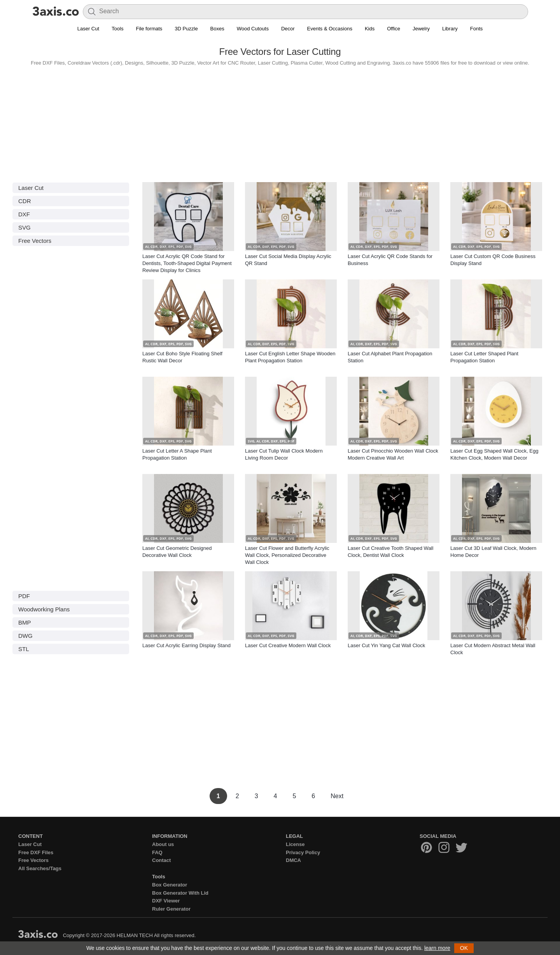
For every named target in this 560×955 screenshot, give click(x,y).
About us (163, 844)
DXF (24, 214)
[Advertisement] (280, 122)
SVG (24, 227)
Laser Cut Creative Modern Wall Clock (288, 645)
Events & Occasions (330, 29)
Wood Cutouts (253, 29)
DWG (25, 636)
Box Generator (170, 885)
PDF (24, 596)
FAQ (157, 852)
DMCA (293, 860)
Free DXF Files (36, 852)
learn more (437, 948)
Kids (370, 29)
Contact (161, 860)
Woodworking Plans (44, 609)
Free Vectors (35, 241)
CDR (25, 201)
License (295, 844)
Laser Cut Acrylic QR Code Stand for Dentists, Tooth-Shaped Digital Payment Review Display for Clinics (187, 263)
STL (24, 649)
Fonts (477, 29)
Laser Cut (88, 29)
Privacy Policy (303, 852)
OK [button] (464, 948)
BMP (25, 622)
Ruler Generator (171, 909)
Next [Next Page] (337, 796)
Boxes (217, 29)
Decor (288, 29)
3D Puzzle (186, 29)
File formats (149, 29)
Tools (117, 29)
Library (450, 29)
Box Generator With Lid (180, 893)
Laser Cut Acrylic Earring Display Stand (186, 645)
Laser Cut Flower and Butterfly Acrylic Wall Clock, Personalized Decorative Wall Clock (287, 555)
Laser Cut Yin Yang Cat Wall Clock (386, 645)
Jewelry (421, 29)
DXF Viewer (166, 901)
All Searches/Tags (40, 868)
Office (394, 29)
